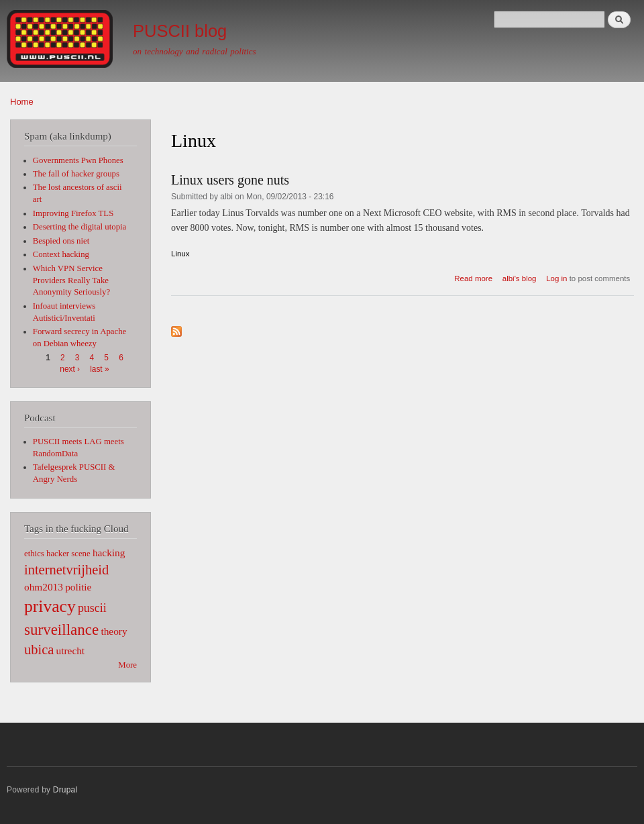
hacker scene (68, 554)
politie (78, 587)
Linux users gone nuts (230, 180)
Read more (473, 278)
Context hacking (61, 254)
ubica (39, 650)
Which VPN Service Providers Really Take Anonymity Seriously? (71, 280)
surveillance (61, 629)
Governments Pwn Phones (78, 160)
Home (22, 102)
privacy (50, 606)
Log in (556, 278)
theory (114, 631)
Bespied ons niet (61, 241)
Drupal (65, 790)
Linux (180, 254)
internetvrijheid (66, 570)
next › (70, 369)
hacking (109, 553)
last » (99, 369)
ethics (34, 554)
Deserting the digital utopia (80, 227)
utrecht (71, 651)
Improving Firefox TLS (73, 213)
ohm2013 (44, 587)
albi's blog (520, 278)
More (127, 665)
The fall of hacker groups (76, 174)
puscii (92, 608)
